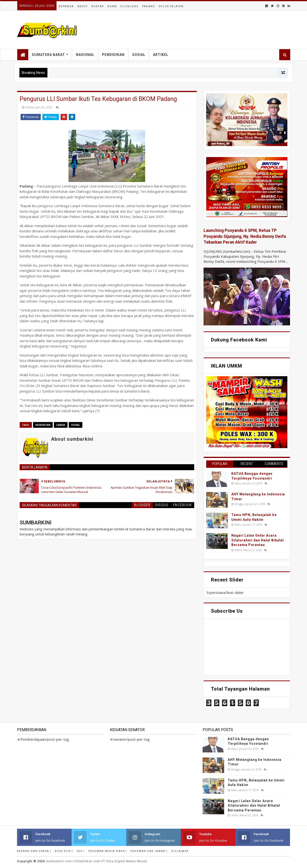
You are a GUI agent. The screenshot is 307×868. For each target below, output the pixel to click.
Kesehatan (43, 425)
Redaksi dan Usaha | (34, 851)
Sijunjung (130, 6)
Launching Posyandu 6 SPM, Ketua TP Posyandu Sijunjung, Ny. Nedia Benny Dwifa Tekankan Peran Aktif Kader (245, 236)
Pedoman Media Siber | (108, 851)
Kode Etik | (64, 851)
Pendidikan (113, 55)
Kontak (98, 6)
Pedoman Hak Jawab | (149, 851)
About (83, 6)
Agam (112, 6)
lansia (61, 425)
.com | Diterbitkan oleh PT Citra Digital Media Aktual (97, 861)
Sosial (139, 55)
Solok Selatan (171, 6)
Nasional (85, 55)
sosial (76, 425)
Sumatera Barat (48, 55)
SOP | (81, 851)
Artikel (161, 55)
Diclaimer (180, 851)
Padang (149, 6)
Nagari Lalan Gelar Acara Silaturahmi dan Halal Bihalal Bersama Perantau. (258, 540)
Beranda (66, 6)
